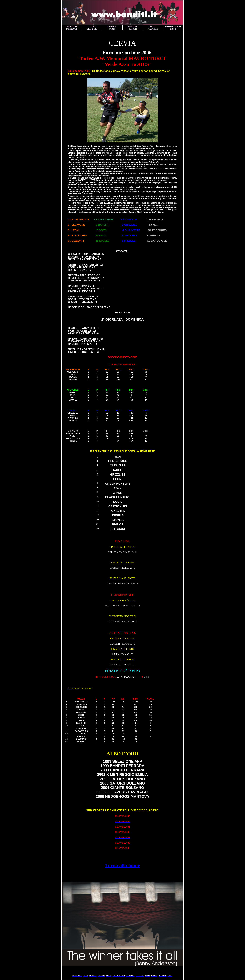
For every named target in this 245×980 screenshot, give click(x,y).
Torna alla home (123, 865)
